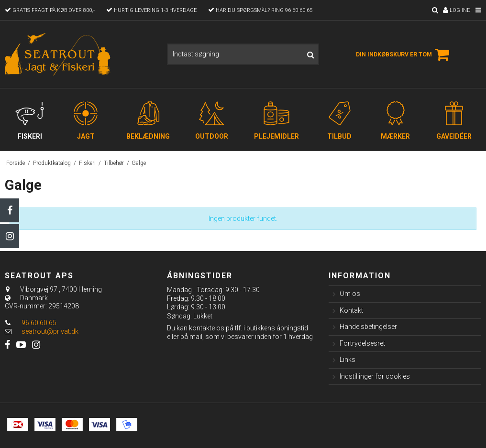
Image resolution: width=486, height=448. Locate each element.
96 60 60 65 (31, 323)
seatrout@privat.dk (50, 331)
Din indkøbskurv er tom (404, 55)
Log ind (457, 10)
